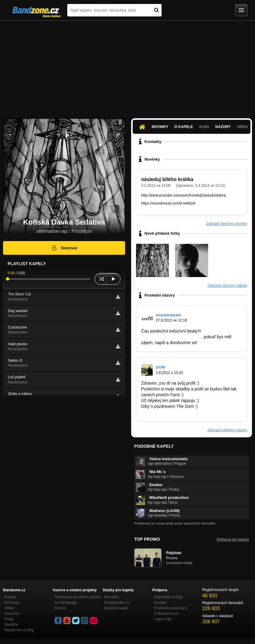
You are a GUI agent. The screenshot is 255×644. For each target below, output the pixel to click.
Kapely (10, 597)
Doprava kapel (116, 608)
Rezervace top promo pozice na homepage (78, 600)
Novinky (160, 127)
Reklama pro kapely (233, 539)
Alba (204, 127)
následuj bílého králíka (167, 179)
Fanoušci (12, 614)
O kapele (184, 127)
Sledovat (64, 248)
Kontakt (160, 603)
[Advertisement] (127, 66)
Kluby (9, 619)
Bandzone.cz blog (19, 630)
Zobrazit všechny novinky (227, 224)
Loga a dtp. (163, 619)
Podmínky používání (171, 608)
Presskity (112, 597)
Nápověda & (168, 597)
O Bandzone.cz (166, 614)
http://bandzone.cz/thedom (166, 412)
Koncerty (12, 603)
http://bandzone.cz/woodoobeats (172, 337)
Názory (223, 127)
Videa (242, 127)
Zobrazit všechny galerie (227, 286)
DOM (160, 367)
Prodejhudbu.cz (117, 603)
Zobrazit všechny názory (227, 430)
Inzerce (60, 608)
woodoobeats (169, 315)
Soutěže (11, 624)
